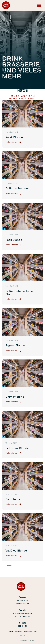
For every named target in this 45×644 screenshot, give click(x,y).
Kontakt (11, 632)
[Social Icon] (20, 626)
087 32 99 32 (25, 617)
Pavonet (31, 641)
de (21, 635)
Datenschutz (28, 632)
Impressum (19, 632)
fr (24, 635)
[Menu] (39, 5)
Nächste (10, 566)
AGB (35, 632)
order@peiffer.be (25, 614)
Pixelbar (23, 641)
